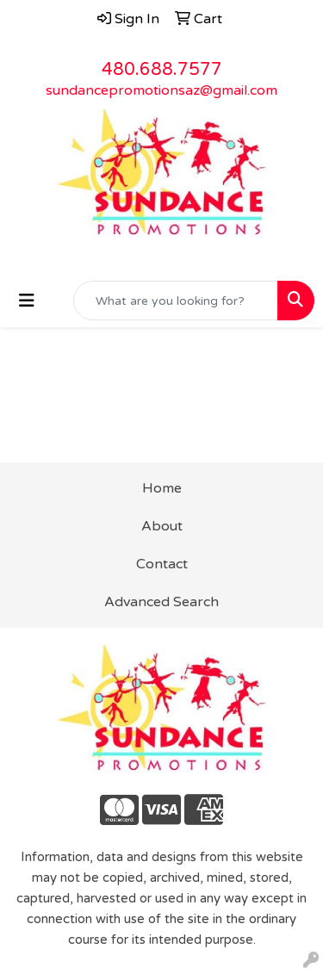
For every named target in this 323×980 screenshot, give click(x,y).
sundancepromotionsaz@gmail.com (161, 90)
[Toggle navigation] (27, 301)
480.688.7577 (162, 70)
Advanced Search (161, 602)
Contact (162, 564)
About (162, 526)
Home (162, 488)
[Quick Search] (176, 301)
